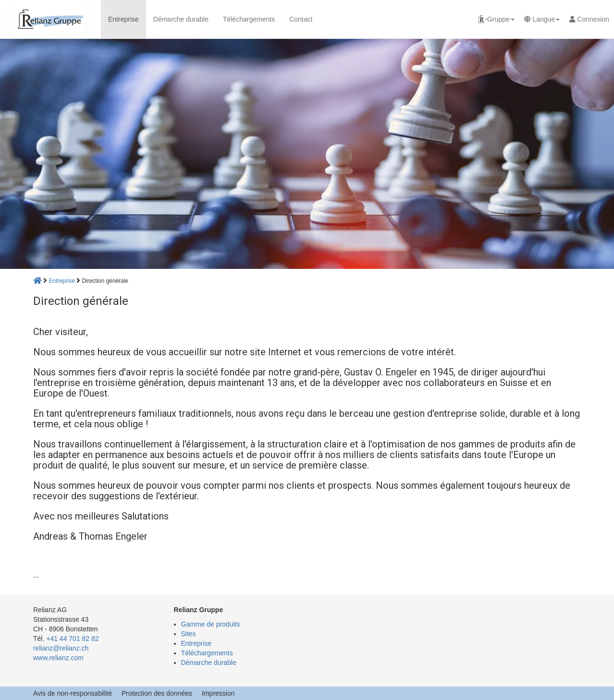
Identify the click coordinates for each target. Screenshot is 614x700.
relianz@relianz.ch (61, 648)
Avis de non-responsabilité (73, 693)
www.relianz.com (58, 658)
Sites (189, 634)
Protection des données (157, 693)
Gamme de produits (211, 624)
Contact (301, 19)
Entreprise (123, 19)
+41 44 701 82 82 (72, 639)
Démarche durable (181, 19)
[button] (496, 19)
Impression (218, 693)
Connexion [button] (589, 19)
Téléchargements (249, 19)
